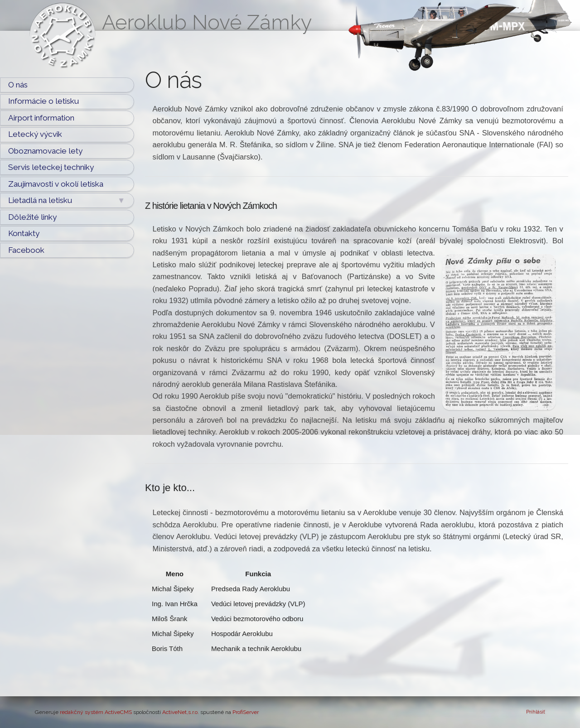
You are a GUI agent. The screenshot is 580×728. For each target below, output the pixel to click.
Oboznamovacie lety (45, 151)
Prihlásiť (536, 712)
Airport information (41, 118)
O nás (18, 85)
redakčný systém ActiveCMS (96, 712)
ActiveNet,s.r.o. (181, 712)
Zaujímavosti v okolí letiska (56, 184)
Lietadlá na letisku (67, 201)
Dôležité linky (32, 217)
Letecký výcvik (35, 134)
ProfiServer (246, 712)
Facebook (26, 250)
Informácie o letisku (43, 101)
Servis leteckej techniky (51, 167)
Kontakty (24, 233)
